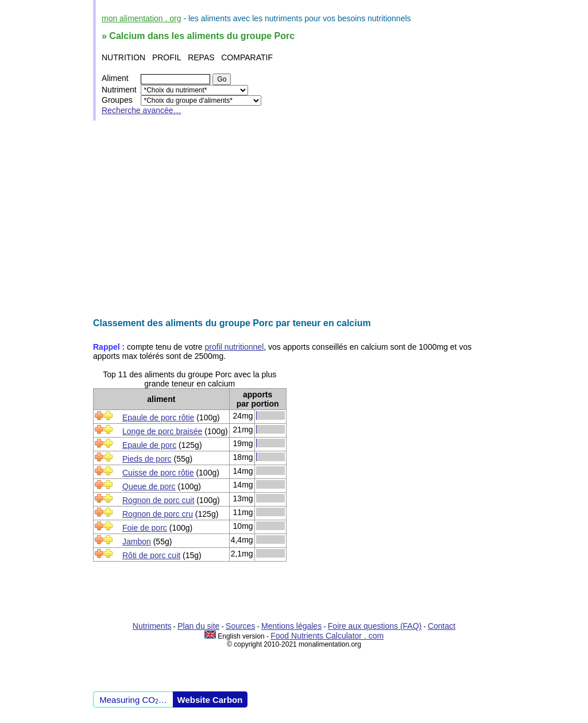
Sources (240, 626)
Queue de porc (149, 486)
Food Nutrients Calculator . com (327, 636)
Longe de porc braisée (162, 431)
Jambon (137, 542)
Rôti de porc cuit (151, 555)
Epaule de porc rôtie (158, 417)
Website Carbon (210, 700)
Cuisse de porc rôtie (158, 473)
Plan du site (198, 626)
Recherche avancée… (142, 110)
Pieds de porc (147, 459)
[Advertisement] (294, 219)
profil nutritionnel (235, 347)
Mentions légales (291, 626)
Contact (442, 626)
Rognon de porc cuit (158, 500)
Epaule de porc (149, 445)
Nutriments (152, 626)
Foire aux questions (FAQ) (375, 626)
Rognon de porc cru (158, 514)
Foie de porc (145, 528)
